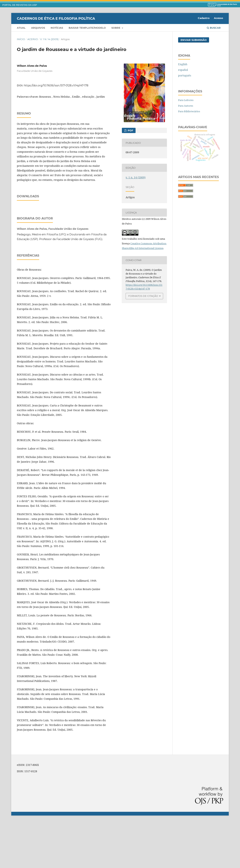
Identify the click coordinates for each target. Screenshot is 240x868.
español (183, 70)
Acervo (33, 39)
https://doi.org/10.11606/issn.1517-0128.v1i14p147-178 (56, 85)
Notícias (57, 28)
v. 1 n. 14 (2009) (49, 39)
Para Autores (186, 106)
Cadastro (204, 18)
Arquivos (38, 28)
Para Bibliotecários (189, 111)
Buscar (214, 28)
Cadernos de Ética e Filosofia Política (56, 18)
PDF (130, 130)
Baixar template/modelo (87, 28)
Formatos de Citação (143, 296)
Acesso (219, 18)
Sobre (116, 28)
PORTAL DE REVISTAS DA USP (20, 5)
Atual (21, 28)
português (185, 75)
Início (21, 39)
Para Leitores (186, 100)
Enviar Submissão (194, 40)
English (183, 64)
